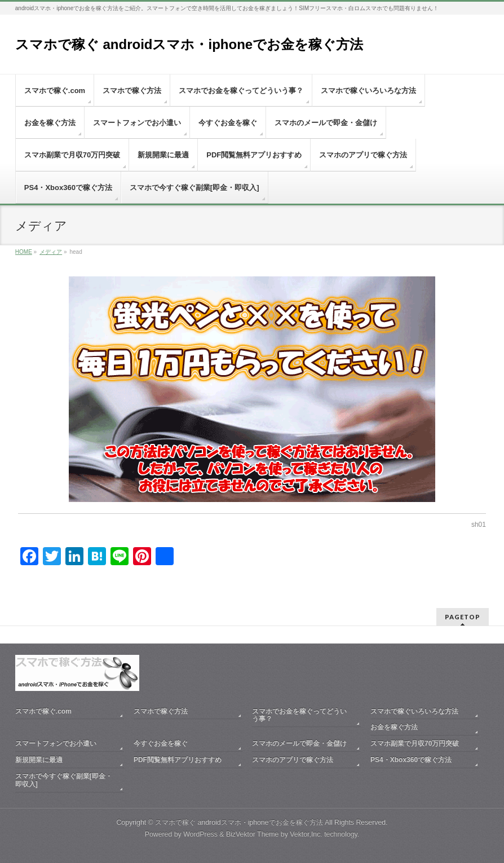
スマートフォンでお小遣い (56, 743)
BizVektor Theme (253, 834)
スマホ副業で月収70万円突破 (415, 743)
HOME (24, 252)
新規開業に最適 (39, 760)
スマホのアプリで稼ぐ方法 (293, 760)
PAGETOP (463, 617)
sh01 (479, 525)
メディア (51, 252)
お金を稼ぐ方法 (394, 727)
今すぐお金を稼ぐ (161, 743)
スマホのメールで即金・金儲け (299, 743)
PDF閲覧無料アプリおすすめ (178, 760)
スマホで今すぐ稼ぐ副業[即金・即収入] (64, 780)
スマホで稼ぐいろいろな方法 (414, 711)
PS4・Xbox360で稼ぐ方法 (411, 760)
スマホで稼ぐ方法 (161, 711)
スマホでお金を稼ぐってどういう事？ (299, 715)
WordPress (200, 834)
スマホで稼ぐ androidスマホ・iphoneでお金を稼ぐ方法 (189, 44)
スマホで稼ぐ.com (43, 711)
